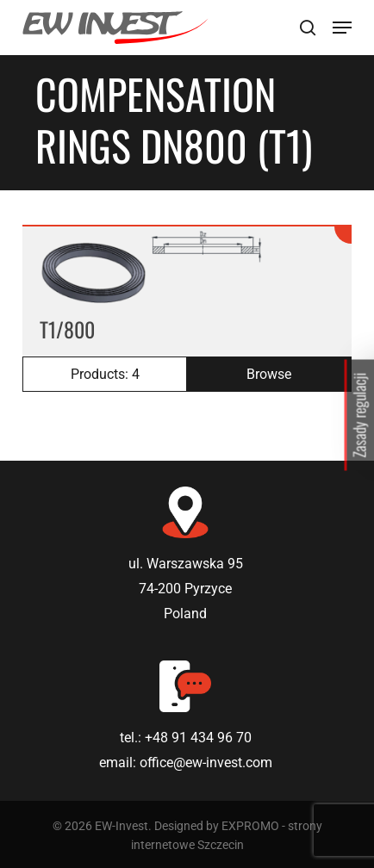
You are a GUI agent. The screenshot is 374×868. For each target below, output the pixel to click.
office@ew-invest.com (206, 763)
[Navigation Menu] (342, 28)
